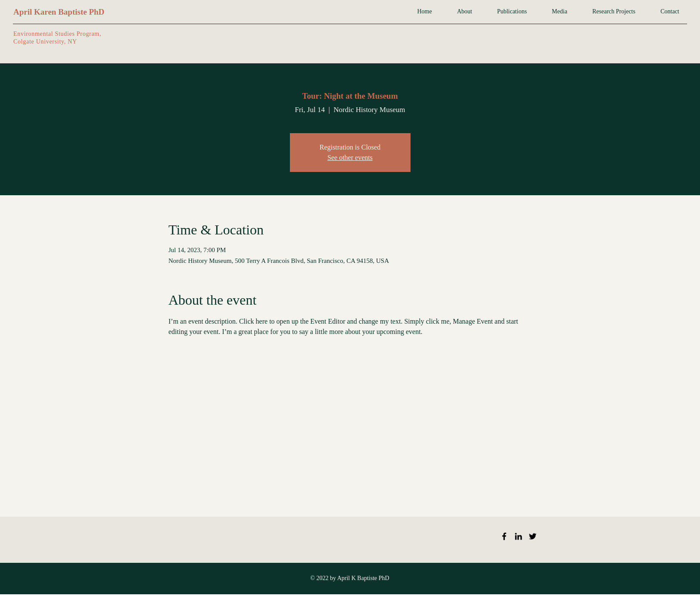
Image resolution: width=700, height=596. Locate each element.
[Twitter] (533, 536)
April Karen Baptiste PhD (59, 12)
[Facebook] (504, 536)
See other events (350, 158)
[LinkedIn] (518, 536)
